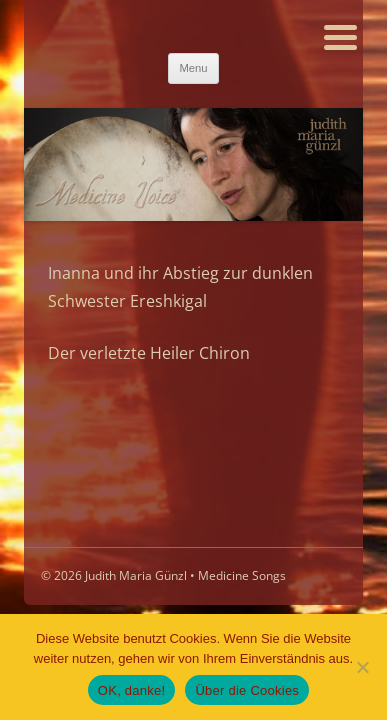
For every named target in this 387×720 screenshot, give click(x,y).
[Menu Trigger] (340, 35)
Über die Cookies (247, 690)
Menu (193, 68)
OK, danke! (132, 690)
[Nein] (362, 667)
